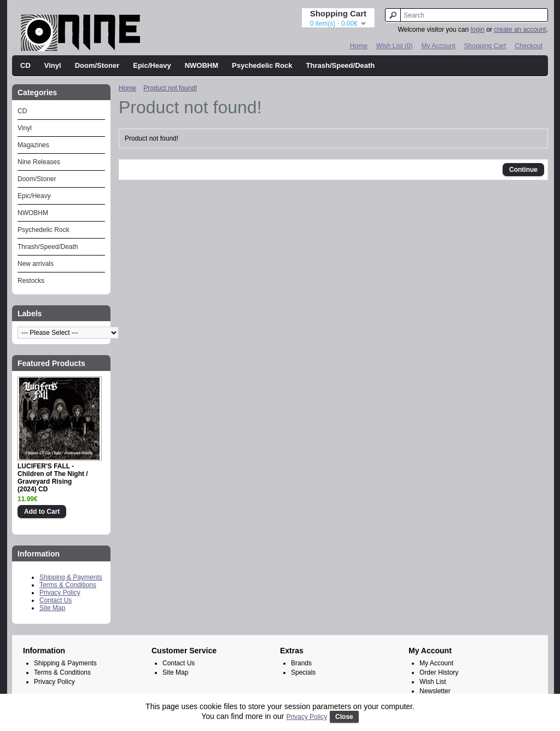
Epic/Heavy (152, 65)
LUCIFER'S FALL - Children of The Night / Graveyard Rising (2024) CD (53, 478)
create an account (520, 30)
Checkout (529, 46)
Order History (439, 672)
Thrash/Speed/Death (341, 65)
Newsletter (435, 691)
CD (25, 65)
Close (344, 717)
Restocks (31, 281)
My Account (439, 46)
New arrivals (36, 264)
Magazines (33, 145)
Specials (303, 672)
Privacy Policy (60, 593)
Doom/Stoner (97, 65)
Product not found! (170, 88)
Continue (523, 170)
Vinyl (53, 65)
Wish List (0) (395, 46)
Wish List (433, 682)
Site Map (52, 608)
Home (359, 46)
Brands (301, 663)
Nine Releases (39, 162)
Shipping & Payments (71, 577)
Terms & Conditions (68, 585)
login (478, 30)
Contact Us (56, 600)
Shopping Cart (485, 46)
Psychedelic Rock (262, 65)
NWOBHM (202, 65)
